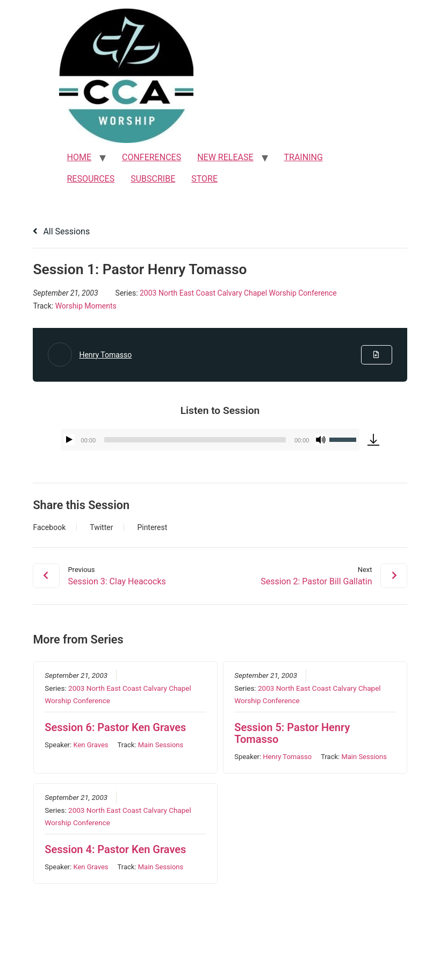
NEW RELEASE (225, 157)
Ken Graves (91, 745)
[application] (210, 440)
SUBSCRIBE (153, 179)
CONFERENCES (152, 157)
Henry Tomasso (105, 355)
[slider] (195, 440)
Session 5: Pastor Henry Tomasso (292, 734)
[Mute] (321, 440)
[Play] (69, 440)
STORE (204, 179)
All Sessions (61, 231)
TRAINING (304, 157)
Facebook (49, 527)
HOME (79, 157)
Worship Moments (86, 306)
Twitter (101, 527)
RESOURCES (91, 179)
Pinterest (152, 527)
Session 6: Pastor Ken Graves (115, 728)
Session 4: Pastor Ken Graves (115, 849)
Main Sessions (160, 745)
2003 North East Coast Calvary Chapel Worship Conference (238, 293)
